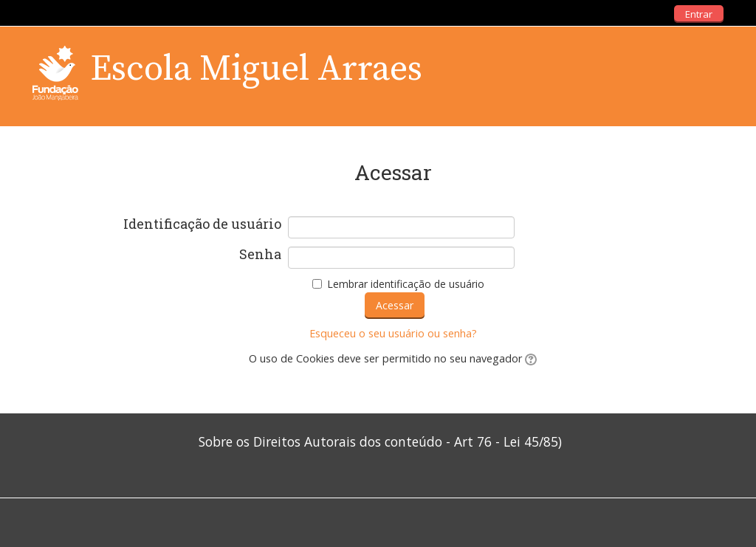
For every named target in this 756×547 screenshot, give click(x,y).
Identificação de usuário (202, 224)
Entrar (699, 14)
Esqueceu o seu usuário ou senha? (393, 333)
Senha (260, 255)
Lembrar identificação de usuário (406, 284)
